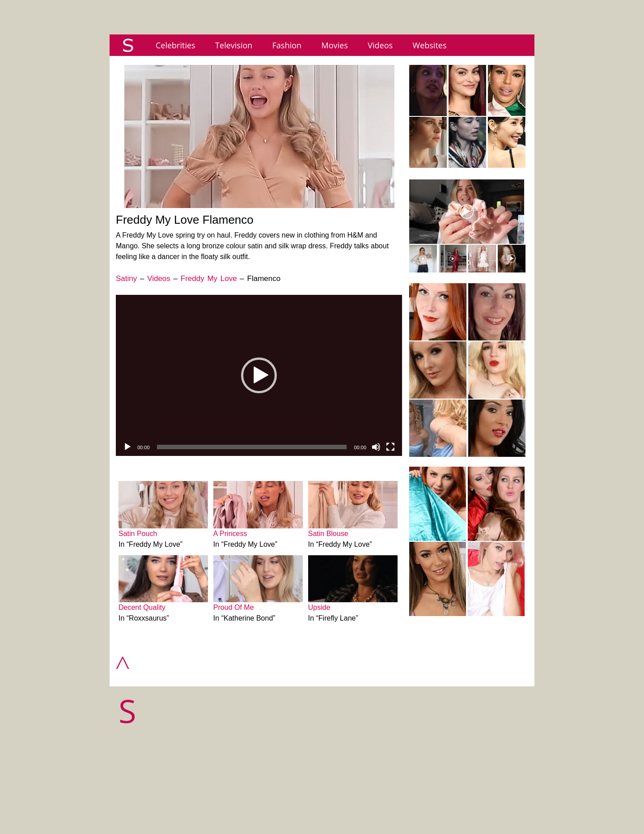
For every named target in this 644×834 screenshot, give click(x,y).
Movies (335, 45)
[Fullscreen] (390, 447)
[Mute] (376, 447)
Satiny (126, 279)
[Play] (127, 447)
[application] (259, 375)
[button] (259, 375)
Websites (430, 45)
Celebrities (176, 45)
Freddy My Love (209, 279)
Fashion (287, 45)
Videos (380, 45)
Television (234, 45)
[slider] (252, 447)
